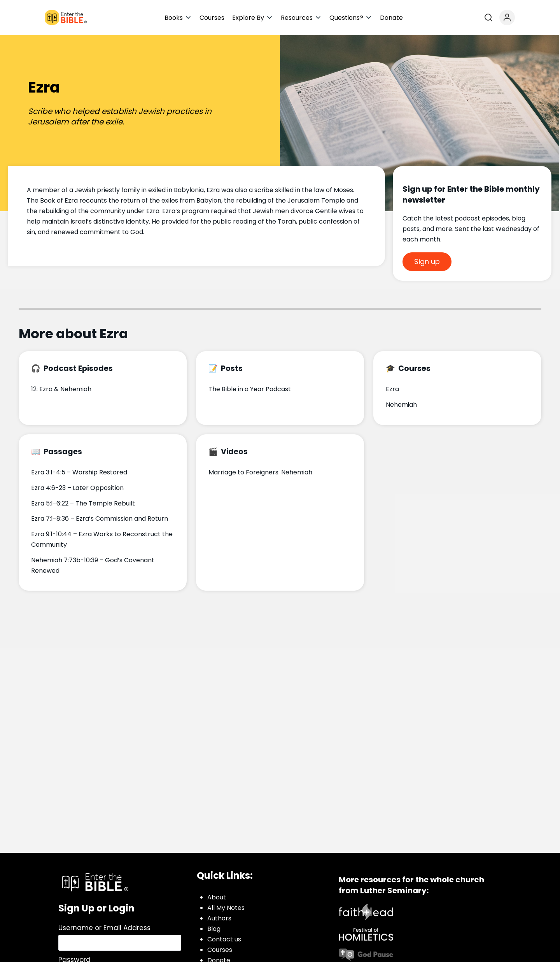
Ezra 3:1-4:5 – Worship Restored (79, 472)
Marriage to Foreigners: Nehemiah (260, 472)
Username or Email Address (104, 928)
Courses (220, 950)
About (217, 897)
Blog (214, 929)
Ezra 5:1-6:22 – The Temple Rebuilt (83, 503)
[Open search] (488, 17)
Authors (219, 918)
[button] (178, 18)
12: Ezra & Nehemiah (61, 389)
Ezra (392, 389)
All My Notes (226, 908)
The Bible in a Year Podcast (250, 389)
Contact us (224, 939)
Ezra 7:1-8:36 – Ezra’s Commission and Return (100, 519)
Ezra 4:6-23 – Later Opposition (77, 488)
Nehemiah (401, 405)
